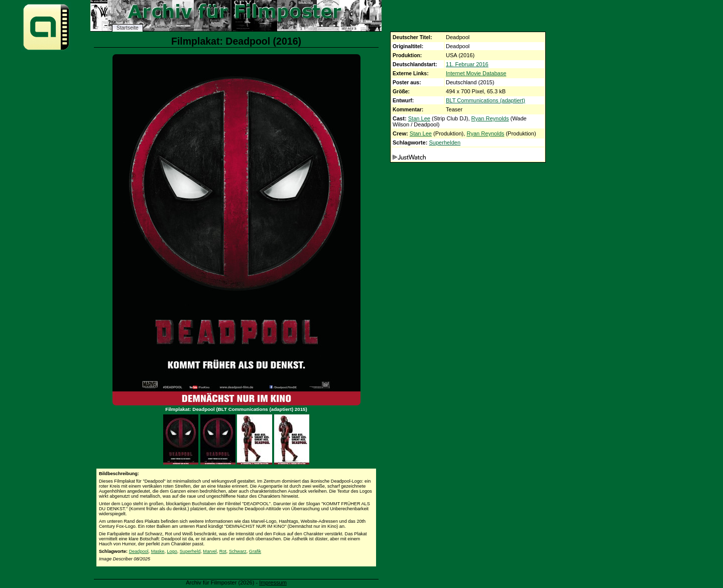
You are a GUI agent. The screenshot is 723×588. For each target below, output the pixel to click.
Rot (223, 551)
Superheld (190, 551)
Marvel (210, 551)
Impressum (273, 582)
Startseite (128, 28)
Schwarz (238, 551)
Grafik (255, 551)
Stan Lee (419, 118)
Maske (158, 551)
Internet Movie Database (476, 73)
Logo (172, 551)
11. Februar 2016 (467, 64)
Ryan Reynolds (490, 118)
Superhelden (445, 142)
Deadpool (139, 551)
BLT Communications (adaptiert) (486, 100)
